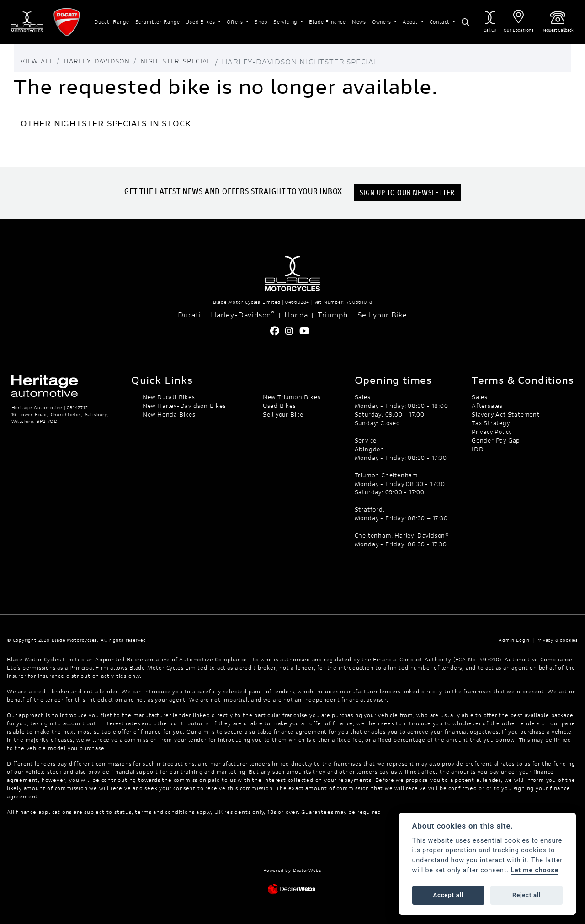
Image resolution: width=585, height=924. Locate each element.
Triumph (333, 314)
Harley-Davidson (243, 314)
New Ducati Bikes (169, 397)
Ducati (189, 314)
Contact (440, 22)
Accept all (448, 895)
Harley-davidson (105, 61)
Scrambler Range (158, 22)
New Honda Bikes (169, 414)
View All (39, 61)
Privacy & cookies (557, 640)
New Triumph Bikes (292, 397)
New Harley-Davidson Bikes (184, 406)
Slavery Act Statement (506, 414)
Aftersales (487, 406)
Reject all (526, 895)
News (359, 22)
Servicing (286, 22)
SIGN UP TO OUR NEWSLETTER (408, 192)
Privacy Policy (492, 432)
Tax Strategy (491, 423)
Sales (480, 397)
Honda (296, 314)
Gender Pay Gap (496, 440)
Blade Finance (327, 22)
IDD (478, 449)
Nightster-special (194, 61)
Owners (383, 22)
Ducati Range (112, 22)
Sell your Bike (382, 314)
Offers (236, 22)
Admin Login (514, 640)
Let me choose (534, 870)
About (411, 22)
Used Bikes (201, 22)
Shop (261, 22)
